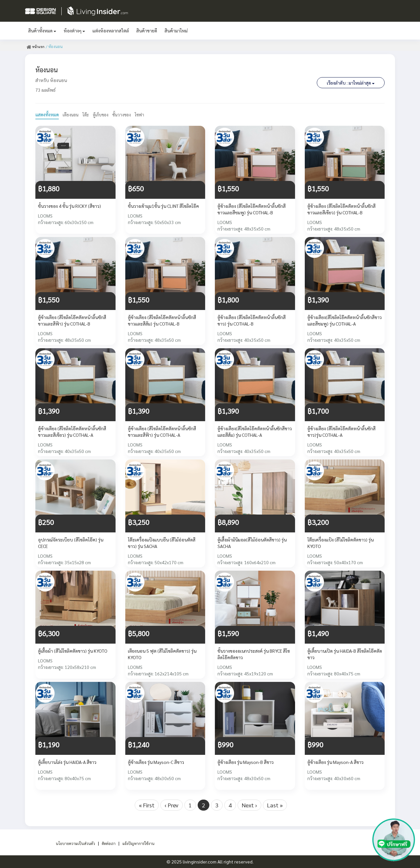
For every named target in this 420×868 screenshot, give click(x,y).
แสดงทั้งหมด (47, 114)
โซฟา (145, 114)
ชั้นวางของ (126, 114)
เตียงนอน (71, 114)
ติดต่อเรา (109, 843)
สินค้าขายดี (147, 30)
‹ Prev (172, 805)
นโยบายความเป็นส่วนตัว (71, 843)
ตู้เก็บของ (104, 114)
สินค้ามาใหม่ (176, 30)
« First (147, 805)
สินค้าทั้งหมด (42, 30)
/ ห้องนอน (56, 46)
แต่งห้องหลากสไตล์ (111, 30)
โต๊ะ (88, 114)
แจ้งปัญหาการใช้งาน (143, 843)
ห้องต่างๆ (74, 30)
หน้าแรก (36, 46)
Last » (275, 805)
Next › (249, 805)
